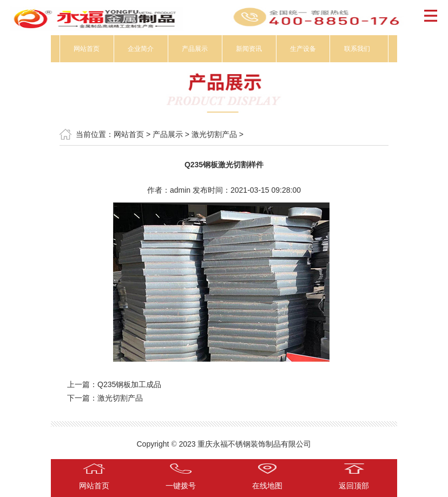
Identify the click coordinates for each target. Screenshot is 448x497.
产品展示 (195, 49)
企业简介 (141, 49)
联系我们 (357, 49)
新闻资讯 (249, 49)
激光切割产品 (214, 134)
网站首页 (87, 49)
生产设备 (303, 49)
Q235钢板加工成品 (129, 384)
